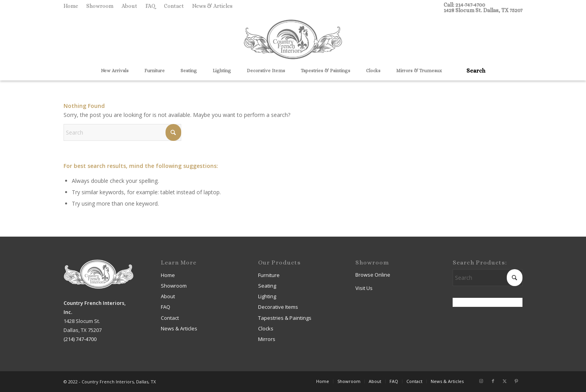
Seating (267, 286)
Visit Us (364, 288)
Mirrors (267, 339)
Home (71, 6)
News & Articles (212, 6)
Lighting (267, 296)
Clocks (266, 328)
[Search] (473, 71)
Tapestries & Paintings (285, 318)
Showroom (100, 6)
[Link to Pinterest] (517, 381)
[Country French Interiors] (293, 40)
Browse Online (373, 275)
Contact (174, 6)
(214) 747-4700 (80, 339)
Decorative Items (278, 307)
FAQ (151, 6)
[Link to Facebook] (493, 381)
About (129, 6)
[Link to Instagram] (481, 381)
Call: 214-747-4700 (464, 5)
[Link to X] (505, 381)
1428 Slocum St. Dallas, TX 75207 (483, 10)
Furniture (269, 275)
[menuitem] (73, 6)
